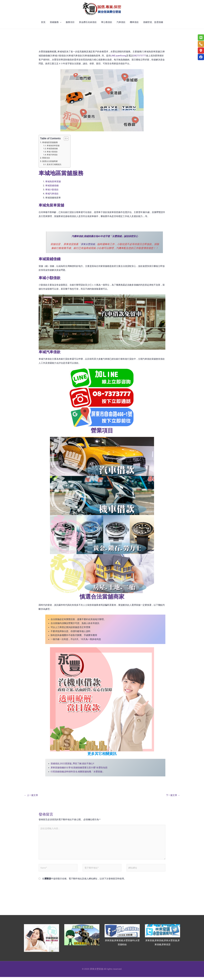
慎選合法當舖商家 (50, 164)
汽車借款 (121, 24)
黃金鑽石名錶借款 (88, 24)
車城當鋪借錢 (52, 151)
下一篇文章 (173, 797)
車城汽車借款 (52, 157)
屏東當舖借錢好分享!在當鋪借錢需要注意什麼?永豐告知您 (79, 769)
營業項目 (46, 160)
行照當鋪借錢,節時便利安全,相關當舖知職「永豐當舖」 (78, 774)
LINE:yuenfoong (118, 58)
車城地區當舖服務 (50, 145)
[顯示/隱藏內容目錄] (65, 141)
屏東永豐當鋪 (88, 246)
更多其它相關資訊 (54, 167)
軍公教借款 (107, 24)
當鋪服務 (54, 24)
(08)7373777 (139, 58)
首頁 (43, 24)
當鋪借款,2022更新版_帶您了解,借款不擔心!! (72, 766)
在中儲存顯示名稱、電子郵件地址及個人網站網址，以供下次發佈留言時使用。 (84, 882)
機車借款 (134, 24)
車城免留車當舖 (53, 148)
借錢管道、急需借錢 (153, 24)
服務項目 (70, 24)
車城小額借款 (52, 154)
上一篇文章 (31, 797)
